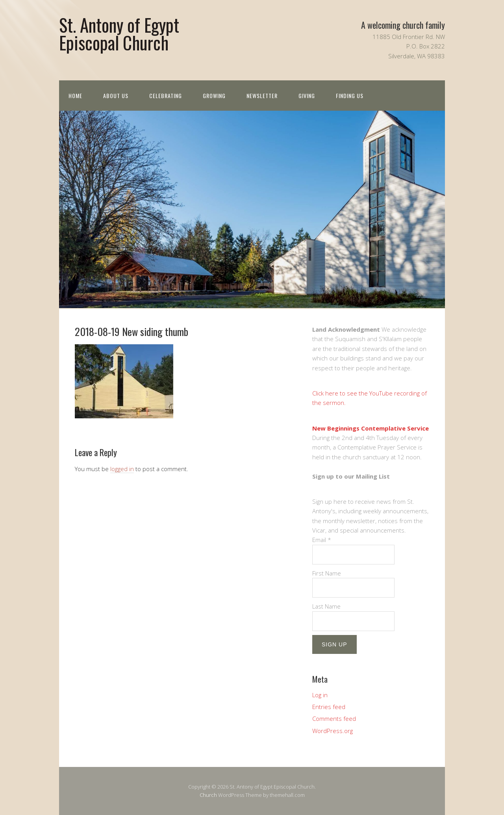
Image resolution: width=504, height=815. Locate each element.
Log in (320, 695)
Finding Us (350, 96)
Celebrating (166, 96)
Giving (307, 96)
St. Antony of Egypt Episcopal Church (119, 33)
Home (75, 96)
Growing (214, 96)
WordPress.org (333, 731)
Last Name (326, 606)
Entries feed (329, 707)
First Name (327, 573)
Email (322, 540)
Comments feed (334, 718)
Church (208, 795)
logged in (122, 469)
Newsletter (262, 96)
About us (116, 96)
